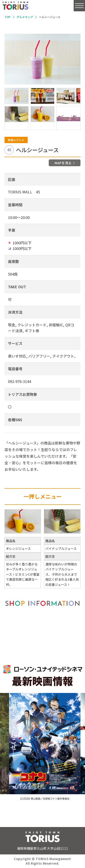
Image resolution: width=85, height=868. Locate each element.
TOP (7, 17)
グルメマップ (25, 17)
